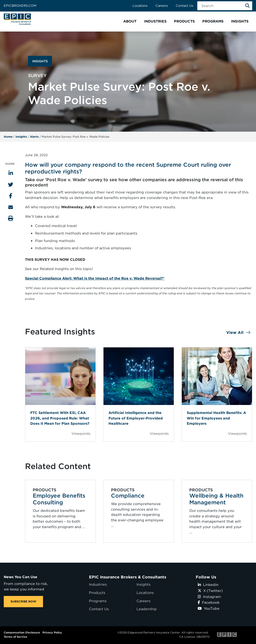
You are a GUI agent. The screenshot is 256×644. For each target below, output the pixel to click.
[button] (130, 21)
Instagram (209, 597)
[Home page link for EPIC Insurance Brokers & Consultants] (18, 19)
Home (8, 137)
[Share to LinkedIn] (11, 173)
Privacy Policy (52, 632)
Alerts (34, 137)
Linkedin (208, 585)
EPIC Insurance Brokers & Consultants (128, 577)
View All (235, 333)
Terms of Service (15, 637)
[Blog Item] (60, 394)
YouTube (209, 608)
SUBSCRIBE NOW (23, 601)
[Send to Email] (11, 207)
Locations (140, 6)
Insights (21, 137)
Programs (98, 601)
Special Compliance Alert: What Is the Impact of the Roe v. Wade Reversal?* (95, 278)
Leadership (147, 609)
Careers (162, 6)
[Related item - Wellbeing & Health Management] (217, 511)
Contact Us (184, 6)
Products (97, 593)
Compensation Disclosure (22, 632)
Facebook (209, 602)
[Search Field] (225, 6)
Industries (98, 584)
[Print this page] (11, 218)
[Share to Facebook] (11, 196)
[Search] (247, 6)
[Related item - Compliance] (139, 511)
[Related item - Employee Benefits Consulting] (60, 511)
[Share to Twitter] (11, 185)
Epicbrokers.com (20, 6)
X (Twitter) (210, 591)
